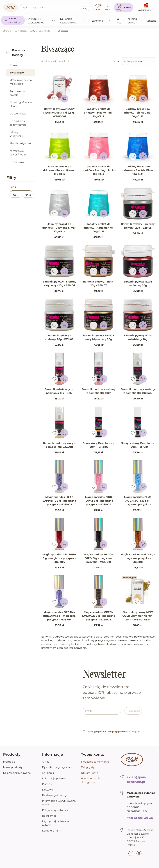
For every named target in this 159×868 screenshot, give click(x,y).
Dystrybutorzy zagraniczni (58, 767)
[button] (123, 8)
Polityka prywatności (55, 810)
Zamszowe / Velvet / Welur (18, 153)
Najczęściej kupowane (17, 773)
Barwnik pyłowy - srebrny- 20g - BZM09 (59, 337)
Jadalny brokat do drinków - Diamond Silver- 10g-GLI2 (59, 228)
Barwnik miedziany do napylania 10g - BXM (59, 391)
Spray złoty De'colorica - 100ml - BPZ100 (99, 445)
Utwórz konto (90, 773)
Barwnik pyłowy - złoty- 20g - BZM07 (99, 284)
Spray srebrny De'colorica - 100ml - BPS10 (138, 445)
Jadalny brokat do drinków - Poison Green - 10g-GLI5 (59, 170)
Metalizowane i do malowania (21, 82)
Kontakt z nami (52, 831)
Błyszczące (17, 73)
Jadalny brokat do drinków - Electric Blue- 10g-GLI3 (138, 170)
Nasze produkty (28, 31)
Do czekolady (18, 114)
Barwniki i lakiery (47, 31)
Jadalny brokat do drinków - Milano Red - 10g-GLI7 (99, 113)
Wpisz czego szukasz (35, 8)
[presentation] (106, 724)
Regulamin (49, 816)
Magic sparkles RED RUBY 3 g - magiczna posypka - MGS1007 (59, 558)
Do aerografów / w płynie (21, 104)
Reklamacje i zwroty (54, 795)
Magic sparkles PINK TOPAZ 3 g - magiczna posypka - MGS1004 (99, 501)
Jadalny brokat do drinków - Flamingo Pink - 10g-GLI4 (99, 170)
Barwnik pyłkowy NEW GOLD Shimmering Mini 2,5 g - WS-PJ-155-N (138, 616)
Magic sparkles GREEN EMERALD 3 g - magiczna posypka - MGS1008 (99, 616)
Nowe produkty (13, 767)
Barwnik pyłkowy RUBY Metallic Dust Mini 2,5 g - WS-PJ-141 (59, 113)
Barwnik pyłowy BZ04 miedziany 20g (138, 337)
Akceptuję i (113, 732)
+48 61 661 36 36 (140, 818)
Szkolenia (48, 773)
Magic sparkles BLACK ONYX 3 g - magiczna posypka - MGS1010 (99, 558)
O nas (46, 762)
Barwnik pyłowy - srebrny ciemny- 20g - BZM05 (138, 226)
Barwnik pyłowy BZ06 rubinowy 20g (138, 284)
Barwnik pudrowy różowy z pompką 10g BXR (99, 391)
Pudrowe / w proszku (17, 93)
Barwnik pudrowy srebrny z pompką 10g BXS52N (138, 391)
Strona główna (10, 31)
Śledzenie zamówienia (95, 762)
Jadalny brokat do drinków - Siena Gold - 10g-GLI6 (138, 113)
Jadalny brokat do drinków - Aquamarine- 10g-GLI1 (99, 228)
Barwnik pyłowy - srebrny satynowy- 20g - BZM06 (59, 284)
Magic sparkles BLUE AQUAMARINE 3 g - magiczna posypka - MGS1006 (138, 503)
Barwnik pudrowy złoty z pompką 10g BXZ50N (59, 445)
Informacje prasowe (54, 778)
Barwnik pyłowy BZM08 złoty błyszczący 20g (99, 337)
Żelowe (14, 65)
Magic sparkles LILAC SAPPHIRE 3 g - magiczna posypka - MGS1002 (59, 501)
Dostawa (48, 790)
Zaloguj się (88, 767)
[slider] (11, 191)
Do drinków (17, 162)
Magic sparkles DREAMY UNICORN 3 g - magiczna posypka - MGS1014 (59, 616)
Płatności (48, 784)
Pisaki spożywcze (20, 143)
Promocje (9, 762)
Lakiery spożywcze (16, 134)
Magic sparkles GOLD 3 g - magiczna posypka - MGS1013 (138, 558)
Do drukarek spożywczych (18, 123)
